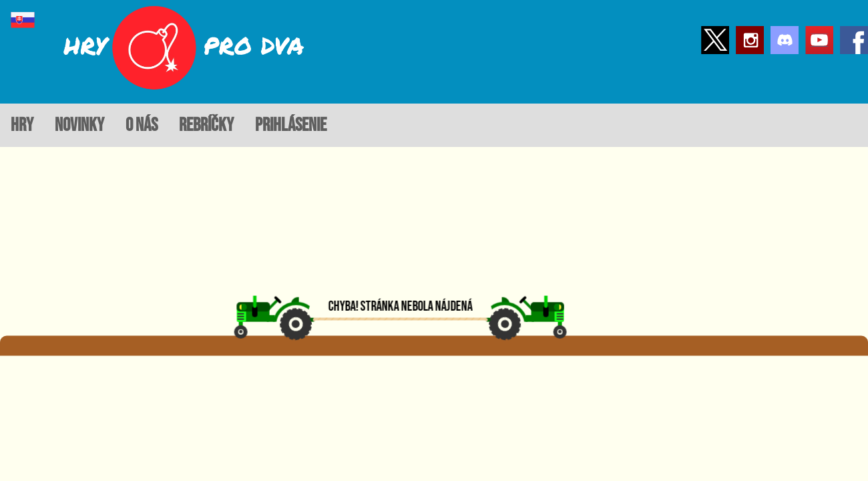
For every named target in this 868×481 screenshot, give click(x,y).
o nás (142, 125)
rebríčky (206, 125)
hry (22, 125)
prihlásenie (291, 125)
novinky (79, 125)
